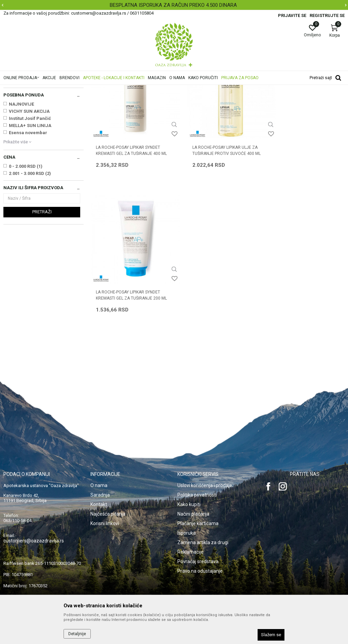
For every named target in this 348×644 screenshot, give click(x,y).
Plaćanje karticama (198, 501)
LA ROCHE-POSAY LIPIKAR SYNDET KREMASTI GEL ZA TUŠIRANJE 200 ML (302, 229)
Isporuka (187, 510)
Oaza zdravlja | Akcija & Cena (31, 89)
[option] (174, 5)
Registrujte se (327, 15)
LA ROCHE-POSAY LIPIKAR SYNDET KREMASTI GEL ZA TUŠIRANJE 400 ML (128, 229)
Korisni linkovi (105, 501)
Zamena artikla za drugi (203, 520)
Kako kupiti (189, 482)
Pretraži (42, 297)
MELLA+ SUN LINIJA (30, 210)
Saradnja (100, 472)
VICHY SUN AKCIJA (29, 196)
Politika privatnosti (197, 472)
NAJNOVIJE (21, 189)
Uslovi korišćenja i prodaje (205, 463)
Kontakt (99, 482)
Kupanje (14, 122)
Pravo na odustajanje (200, 548)
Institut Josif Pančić (30, 203)
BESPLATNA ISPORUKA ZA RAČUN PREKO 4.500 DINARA (173, 5)
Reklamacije (190, 529)
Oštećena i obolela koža (108, 89)
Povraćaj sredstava (198, 539)
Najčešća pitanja (108, 491)
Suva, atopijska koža (155, 89)
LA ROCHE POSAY (27, 166)
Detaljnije (77, 634)
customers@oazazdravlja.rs (34, 518)
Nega (13, 128)
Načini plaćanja (193, 491)
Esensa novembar (28, 218)
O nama (99, 463)
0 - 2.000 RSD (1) (26, 251)
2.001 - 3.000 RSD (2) (30, 258)
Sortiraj (299, 100)
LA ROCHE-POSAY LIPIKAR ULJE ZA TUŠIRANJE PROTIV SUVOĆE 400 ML (217, 226)
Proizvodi (72, 89)
